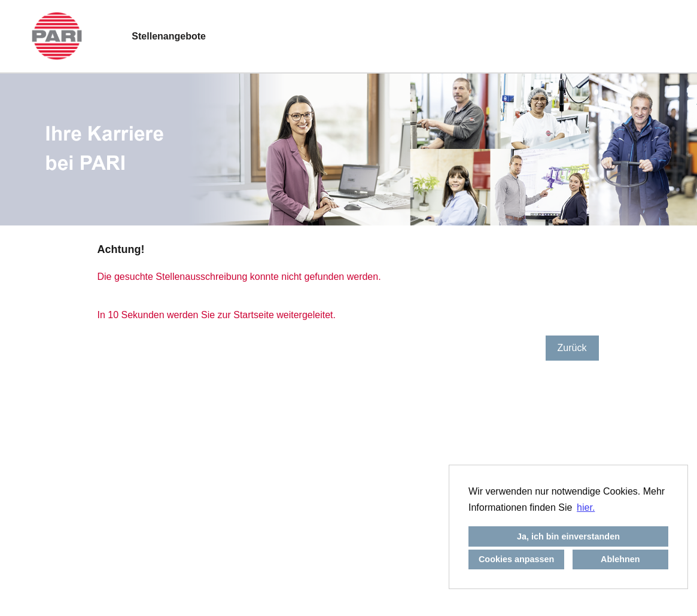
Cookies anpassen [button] (516, 559)
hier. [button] (586, 507)
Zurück (572, 348)
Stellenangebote (169, 36)
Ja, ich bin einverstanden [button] (568, 536)
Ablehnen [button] (620, 559)
